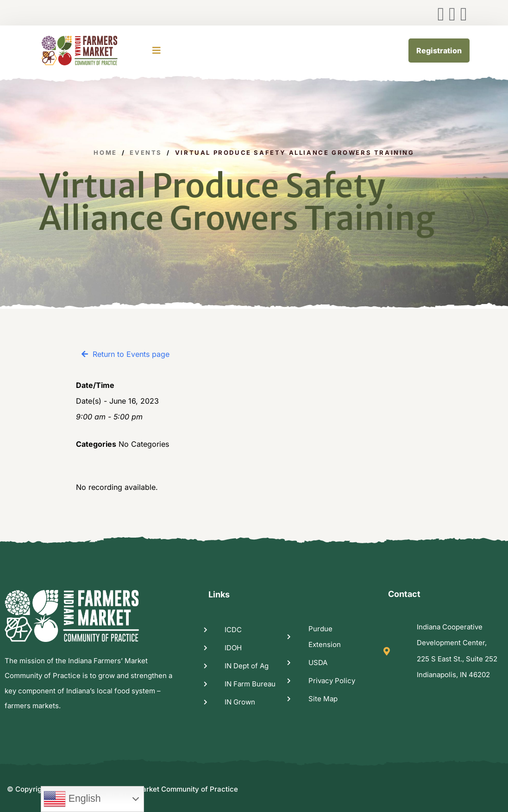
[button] (125, 354)
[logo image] (91, 51)
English (72, 799)
